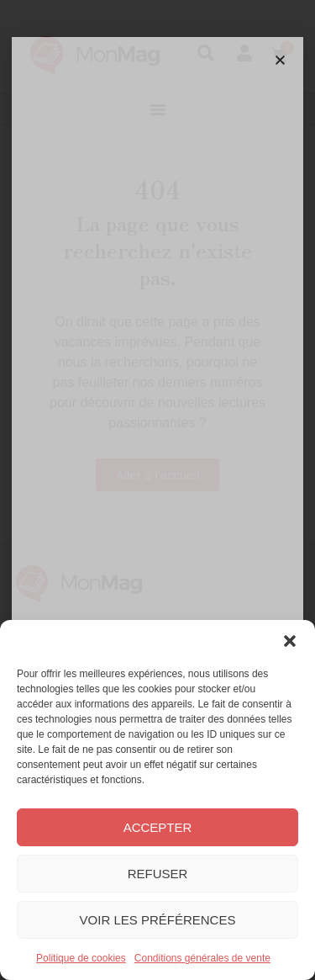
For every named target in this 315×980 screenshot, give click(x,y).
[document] (157, 490)
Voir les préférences (158, 920)
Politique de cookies (81, 958)
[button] (290, 641)
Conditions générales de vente (202, 958)
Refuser (158, 874)
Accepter (158, 827)
